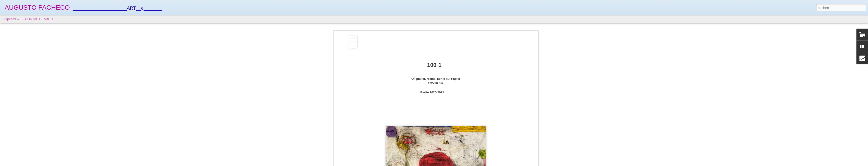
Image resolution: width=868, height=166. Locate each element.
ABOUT (49, 19)
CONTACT (33, 19)
